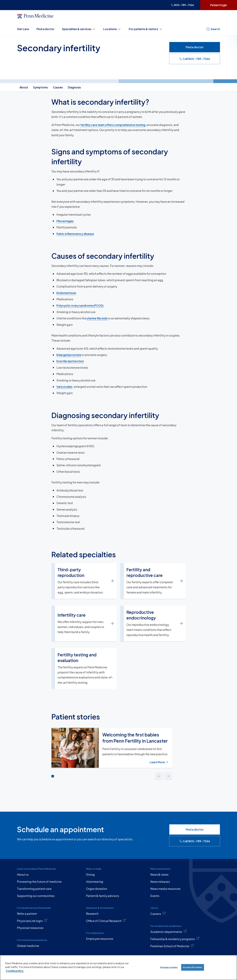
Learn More (159, 762)
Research (92, 914)
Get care (23, 29)
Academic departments (169, 931)
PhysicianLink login (32, 921)
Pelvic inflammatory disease (75, 234)
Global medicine (28, 946)
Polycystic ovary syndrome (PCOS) (80, 305)
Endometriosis (66, 293)
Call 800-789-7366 (195, 59)
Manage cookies (169, 967)
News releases (160, 882)
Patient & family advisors (103, 896)
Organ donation (97, 889)
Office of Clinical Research (106, 921)
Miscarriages (65, 221)
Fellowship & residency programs (175, 939)
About (24, 87)
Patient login (219, 5)
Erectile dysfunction (70, 361)
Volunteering (95, 882)
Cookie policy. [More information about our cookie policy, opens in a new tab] (15, 971)
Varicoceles (64, 387)
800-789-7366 (182, 5)
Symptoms (40, 87)
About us (23, 874)
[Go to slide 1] (53, 776)
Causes (58, 87)
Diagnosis (74, 87)
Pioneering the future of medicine (39, 882)
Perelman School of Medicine (172, 946)
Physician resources (30, 928)
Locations (112, 29)
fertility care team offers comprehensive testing (113, 125)
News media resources (165, 889)
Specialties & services (79, 29)
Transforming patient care (34, 889)
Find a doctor (45, 29)
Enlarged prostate (69, 355)
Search (213, 29)
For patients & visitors (146, 29)
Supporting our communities (36, 896)
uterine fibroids (97, 318)
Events (155, 896)
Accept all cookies (192, 967)
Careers (158, 913)
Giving (90, 874)
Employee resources (100, 939)
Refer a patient (27, 914)
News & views (159, 874)
